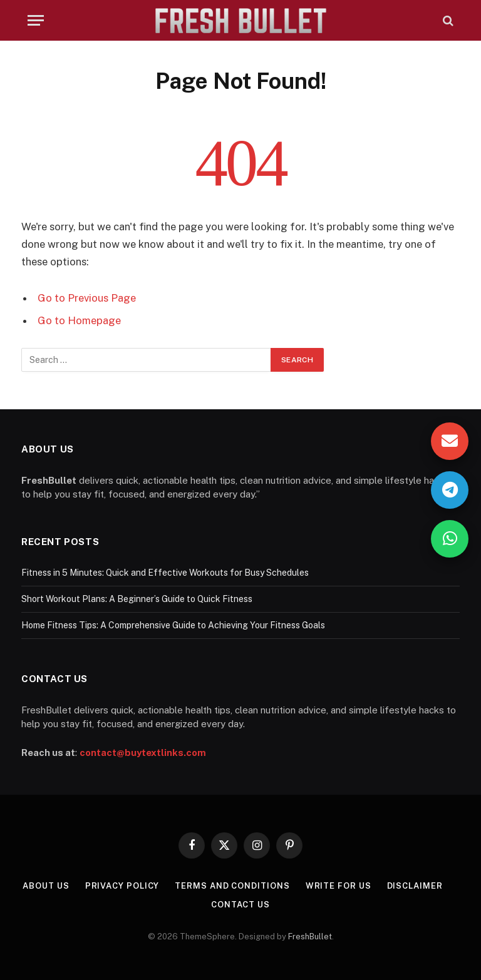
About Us (46, 886)
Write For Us (339, 886)
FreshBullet (310, 937)
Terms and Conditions (232, 886)
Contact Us (240, 905)
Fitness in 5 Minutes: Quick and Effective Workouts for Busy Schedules (165, 573)
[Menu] (36, 20)
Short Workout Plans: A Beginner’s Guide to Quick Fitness (137, 599)
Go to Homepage (79, 320)
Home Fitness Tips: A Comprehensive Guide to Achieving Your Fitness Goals (173, 625)
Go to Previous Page (87, 298)
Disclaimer (415, 886)
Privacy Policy (122, 886)
